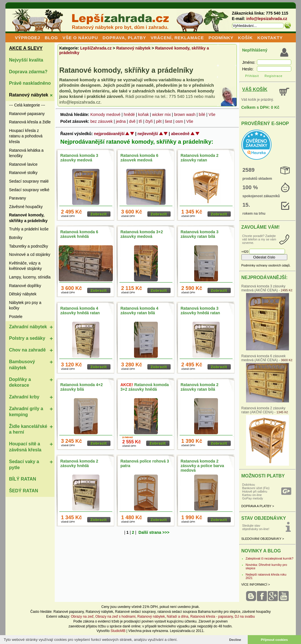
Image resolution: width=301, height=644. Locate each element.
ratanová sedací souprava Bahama (184, 612)
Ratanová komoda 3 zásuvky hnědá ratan (200, 311)
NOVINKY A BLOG (261, 551)
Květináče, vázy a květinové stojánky (25, 266)
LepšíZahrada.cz (96, 48)
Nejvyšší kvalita (26, 60)
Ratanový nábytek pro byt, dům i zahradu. (120, 27)
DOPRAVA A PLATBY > (258, 506)
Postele (16, 317)
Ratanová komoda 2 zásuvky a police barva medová (202, 466)
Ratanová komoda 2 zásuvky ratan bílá (200, 387)
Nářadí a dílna (177, 617)
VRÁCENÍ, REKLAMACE (177, 38)
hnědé (129, 114)
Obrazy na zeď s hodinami (115, 617)
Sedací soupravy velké (29, 190)
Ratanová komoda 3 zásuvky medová (79, 158)
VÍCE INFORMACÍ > (256, 584)
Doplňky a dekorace (20, 382)
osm (179, 121)
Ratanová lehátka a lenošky (26, 153)
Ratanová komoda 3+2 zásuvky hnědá (145, 387)
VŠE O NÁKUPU (80, 38)
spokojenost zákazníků (261, 196)
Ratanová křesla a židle (30, 122)
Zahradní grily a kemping (26, 412)
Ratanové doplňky (25, 286)
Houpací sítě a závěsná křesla (25, 447)
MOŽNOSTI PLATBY (263, 476)
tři (140, 121)
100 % (250, 187)
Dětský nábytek (23, 294)
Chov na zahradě (27, 350)
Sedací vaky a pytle (24, 465)
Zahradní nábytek (28, 327)
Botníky (16, 238)
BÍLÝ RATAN (23, 479)
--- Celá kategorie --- (27, 105)
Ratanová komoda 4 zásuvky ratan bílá (139, 311)
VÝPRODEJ (27, 38)
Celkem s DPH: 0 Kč (260, 107)
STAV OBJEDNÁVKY (264, 518)
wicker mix (161, 114)
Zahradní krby (24, 397)
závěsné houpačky (256, 612)
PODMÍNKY (221, 38)
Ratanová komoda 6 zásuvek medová (139, 158)
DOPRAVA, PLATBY (124, 38)
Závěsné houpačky (26, 207)
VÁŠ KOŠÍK (255, 89)
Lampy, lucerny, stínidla (30, 277)
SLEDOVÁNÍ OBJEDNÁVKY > (263, 539)
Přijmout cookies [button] (274, 640)
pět (159, 121)
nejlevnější (148, 134)
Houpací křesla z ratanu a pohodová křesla (26, 136)
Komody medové (105, 114)
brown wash (185, 114)
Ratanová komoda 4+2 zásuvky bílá (82, 387)
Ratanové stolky (23, 173)
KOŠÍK (245, 38)
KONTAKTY (270, 38)
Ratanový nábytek (29, 95)
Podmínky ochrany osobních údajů (266, 265)
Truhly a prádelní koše (29, 229)
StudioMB (118, 631)
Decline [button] (235, 640)
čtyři (149, 121)
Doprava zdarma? (28, 72)
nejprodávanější (109, 134)
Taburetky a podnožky (29, 246)
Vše (212, 114)
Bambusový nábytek (22, 365)
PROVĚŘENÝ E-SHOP (265, 124)
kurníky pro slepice (226, 612)
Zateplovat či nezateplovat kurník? (270, 558)
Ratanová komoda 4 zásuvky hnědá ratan (80, 311)
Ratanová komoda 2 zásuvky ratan (200, 158)
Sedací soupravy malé (29, 181)
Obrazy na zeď (82, 617)
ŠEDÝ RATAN (24, 491)
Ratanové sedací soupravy (135, 612)
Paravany (18, 198)
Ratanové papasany (27, 114)
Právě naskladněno (30, 83)
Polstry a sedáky (27, 338)
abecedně (180, 134)
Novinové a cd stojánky (30, 254)
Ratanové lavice (23, 164)
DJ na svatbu (245, 617)
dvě (132, 121)
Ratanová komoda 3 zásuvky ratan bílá (200, 234)
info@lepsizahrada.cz (267, 19)
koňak (143, 114)
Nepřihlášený (255, 50)
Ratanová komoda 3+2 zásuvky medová (142, 234)
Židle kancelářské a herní (28, 429)
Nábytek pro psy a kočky (25, 305)
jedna (121, 121)
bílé (202, 114)
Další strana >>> (154, 532)
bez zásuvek (102, 121)
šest (169, 121)
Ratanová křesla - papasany (212, 617)
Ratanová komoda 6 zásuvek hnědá (79, 234)
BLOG (51, 38)
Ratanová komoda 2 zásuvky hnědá (79, 463)
